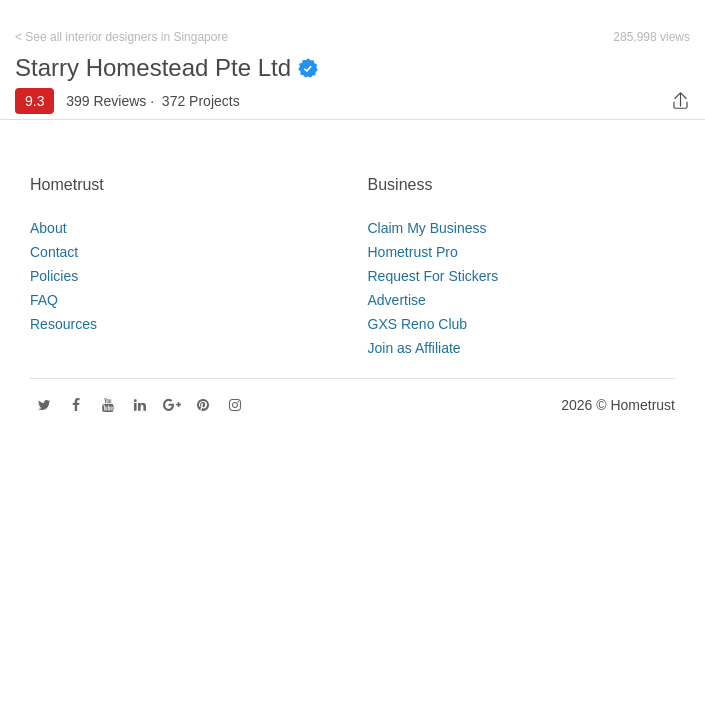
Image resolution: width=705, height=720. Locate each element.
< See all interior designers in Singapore (121, 37)
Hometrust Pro (413, 252)
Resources (63, 324)
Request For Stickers (433, 276)
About (48, 228)
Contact (54, 252)
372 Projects (201, 101)
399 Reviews (106, 101)
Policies (54, 276)
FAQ (44, 300)
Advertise (397, 300)
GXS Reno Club (418, 324)
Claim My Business (427, 228)
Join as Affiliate (414, 348)
